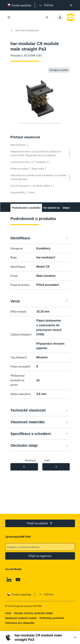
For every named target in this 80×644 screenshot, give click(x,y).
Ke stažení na (51, 208)
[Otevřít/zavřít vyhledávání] (47, 17)
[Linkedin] (9, 580)
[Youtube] (18, 580)
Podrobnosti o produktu (26, 208)
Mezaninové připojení (25, 30)
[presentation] (46, 5)
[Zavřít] (71, 5)
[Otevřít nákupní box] (40, 638)
